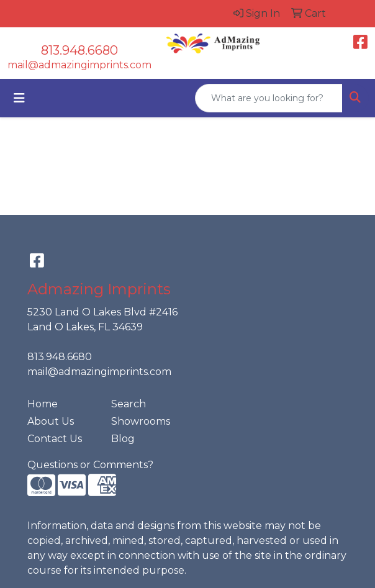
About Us (51, 421)
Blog (123, 439)
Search (129, 404)
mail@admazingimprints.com (79, 65)
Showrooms (141, 421)
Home (43, 404)
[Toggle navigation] (19, 98)
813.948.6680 (79, 50)
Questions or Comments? (90, 465)
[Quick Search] (269, 98)
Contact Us (55, 439)
